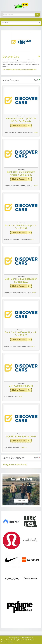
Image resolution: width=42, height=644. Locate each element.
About (3, 640)
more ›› (36, 132)
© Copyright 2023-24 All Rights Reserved (21, 638)
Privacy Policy (18, 640)
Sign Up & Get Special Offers (21, 436)
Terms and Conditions (7, 642)
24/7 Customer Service (21, 386)
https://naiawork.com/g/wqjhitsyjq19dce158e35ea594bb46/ (19, 69)
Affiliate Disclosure (29, 640)
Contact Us (9, 640)
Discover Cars (21, 116)
